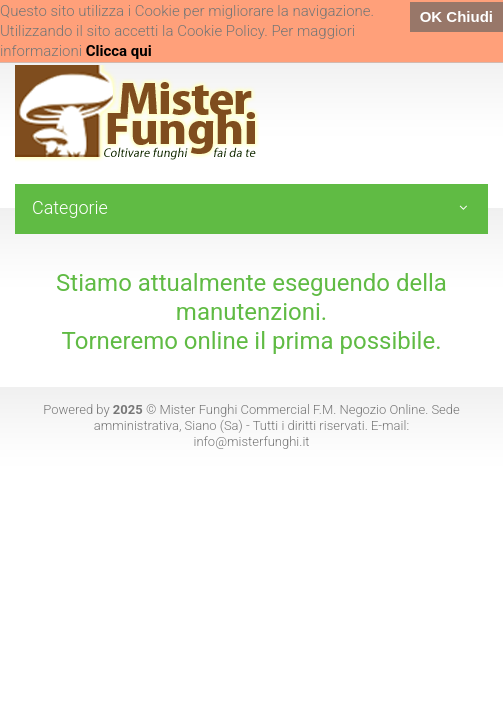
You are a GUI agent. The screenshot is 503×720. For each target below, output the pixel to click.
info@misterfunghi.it (251, 441)
